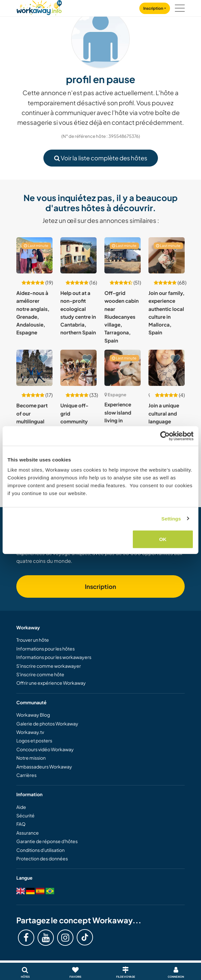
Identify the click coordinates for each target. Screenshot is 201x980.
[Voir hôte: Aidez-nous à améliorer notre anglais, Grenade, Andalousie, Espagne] (34, 255)
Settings (171, 518)
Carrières (26, 775)
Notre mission (31, 758)
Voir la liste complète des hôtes (101, 158)
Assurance (28, 833)
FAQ (21, 824)
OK (163, 539)
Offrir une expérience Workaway (51, 683)
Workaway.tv (30, 732)
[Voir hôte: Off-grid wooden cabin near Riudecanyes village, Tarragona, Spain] (123, 255)
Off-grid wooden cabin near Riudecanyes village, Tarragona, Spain (122, 317)
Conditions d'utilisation (40, 850)
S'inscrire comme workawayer (49, 666)
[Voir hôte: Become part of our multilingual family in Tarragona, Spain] (34, 368)
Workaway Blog (33, 715)
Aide (21, 807)
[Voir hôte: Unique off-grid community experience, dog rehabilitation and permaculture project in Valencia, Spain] (78, 368)
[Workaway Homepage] (39, 7)
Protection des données (42, 858)
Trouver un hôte (33, 640)
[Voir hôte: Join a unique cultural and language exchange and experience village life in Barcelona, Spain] (167, 368)
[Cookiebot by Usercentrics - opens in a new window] (165, 436)
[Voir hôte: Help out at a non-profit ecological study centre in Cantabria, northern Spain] (78, 255)
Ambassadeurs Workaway (44, 767)
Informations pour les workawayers (54, 657)
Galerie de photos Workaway (47, 724)
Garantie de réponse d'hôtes (47, 841)
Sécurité (25, 815)
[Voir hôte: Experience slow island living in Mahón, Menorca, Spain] (123, 368)
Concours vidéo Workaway (45, 749)
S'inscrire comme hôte (40, 674)
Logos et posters (34, 740)
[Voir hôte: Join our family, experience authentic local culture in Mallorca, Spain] (167, 255)
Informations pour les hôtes (46, 649)
